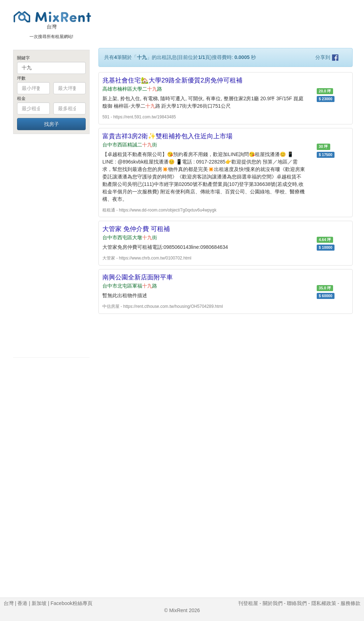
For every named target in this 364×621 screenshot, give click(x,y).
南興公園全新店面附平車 (138, 277)
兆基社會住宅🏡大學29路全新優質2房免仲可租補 (172, 80)
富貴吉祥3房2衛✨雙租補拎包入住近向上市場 (167, 136)
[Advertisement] (51, 245)
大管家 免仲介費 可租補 (136, 229)
